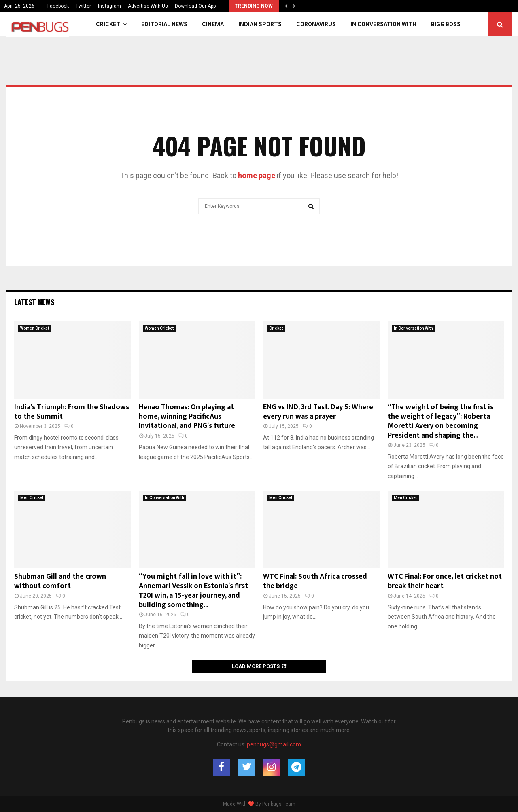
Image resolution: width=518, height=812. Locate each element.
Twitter (83, 6)
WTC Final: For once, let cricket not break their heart (445, 581)
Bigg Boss (446, 24)
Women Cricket (35, 328)
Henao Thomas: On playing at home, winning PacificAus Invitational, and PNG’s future (187, 417)
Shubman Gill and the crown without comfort (60, 581)
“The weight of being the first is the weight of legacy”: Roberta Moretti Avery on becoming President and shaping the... (441, 421)
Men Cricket (32, 498)
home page (257, 175)
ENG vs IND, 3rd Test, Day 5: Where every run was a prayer (318, 412)
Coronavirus (316, 24)
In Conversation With (383, 24)
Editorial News (164, 24)
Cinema (213, 24)
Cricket (108, 24)
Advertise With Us (148, 6)
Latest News (34, 302)
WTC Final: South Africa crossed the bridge (315, 581)
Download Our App (195, 6)
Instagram (109, 6)
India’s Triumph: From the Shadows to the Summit (72, 412)
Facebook (58, 6)
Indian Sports (260, 24)
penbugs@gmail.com (274, 744)
